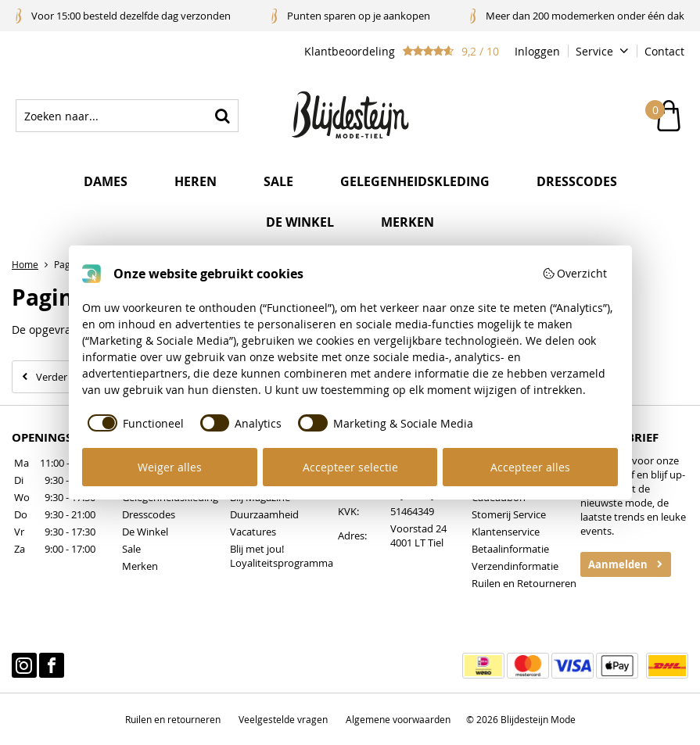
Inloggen (537, 51)
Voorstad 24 (418, 528)
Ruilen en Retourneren (524, 583)
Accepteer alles (530, 467)
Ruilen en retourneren (173, 719)
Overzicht (575, 273)
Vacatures (253, 532)
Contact (664, 51)
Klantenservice (506, 532)
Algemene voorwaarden (398, 719)
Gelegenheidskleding (415, 181)
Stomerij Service (509, 514)
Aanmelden (618, 564)
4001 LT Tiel (417, 543)
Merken (407, 222)
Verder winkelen (74, 377)
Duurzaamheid (264, 514)
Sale (278, 181)
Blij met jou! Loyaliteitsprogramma (282, 556)
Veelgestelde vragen (283, 719)
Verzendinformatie (515, 566)
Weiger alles (170, 467)
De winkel (300, 222)
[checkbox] (133, 423)
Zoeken (222, 116)
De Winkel (145, 532)
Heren (196, 181)
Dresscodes (577, 181)
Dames (106, 181)
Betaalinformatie (510, 549)
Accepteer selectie (350, 467)
